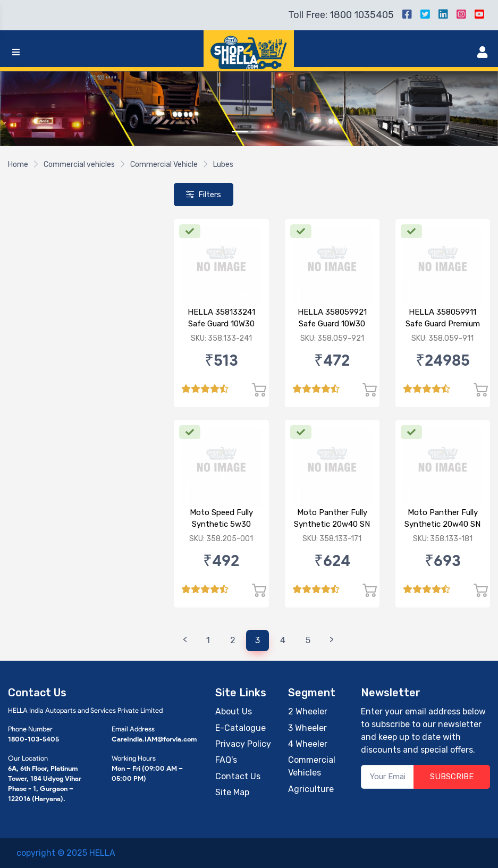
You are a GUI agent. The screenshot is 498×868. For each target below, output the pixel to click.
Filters (204, 195)
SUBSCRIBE (452, 777)
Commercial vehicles (79, 165)
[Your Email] (387, 777)
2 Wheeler (308, 711)
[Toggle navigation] (16, 52)
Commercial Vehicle (164, 165)
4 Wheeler (308, 744)
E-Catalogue (240, 728)
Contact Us (238, 776)
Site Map (232, 792)
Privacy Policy (243, 744)
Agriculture (311, 789)
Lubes (223, 165)
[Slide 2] (259, 132)
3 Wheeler (307, 728)
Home (18, 165)
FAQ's (226, 760)
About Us (234, 711)
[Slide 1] (240, 132)
